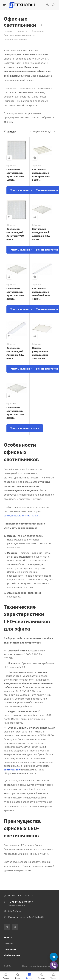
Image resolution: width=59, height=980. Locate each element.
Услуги (8, 937)
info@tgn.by (15, 911)
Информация (12, 955)
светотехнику (12, 770)
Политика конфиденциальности (39, 966)
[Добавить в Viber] (54, 966)
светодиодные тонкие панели (22, 515)
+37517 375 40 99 (20, 902)
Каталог (9, 943)
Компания (10, 949)
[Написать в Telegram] (54, 957)
